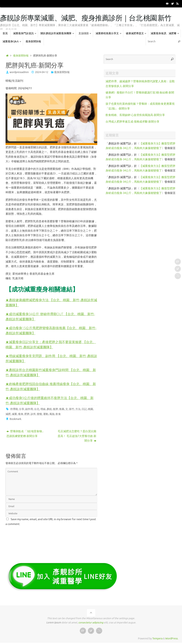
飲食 (58, 413)
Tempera (157, 638)
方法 (78, 408)
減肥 (8, 413)
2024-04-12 (42, 72)
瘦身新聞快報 (21, 56)
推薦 (62, 408)
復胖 (55, 408)
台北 (37, 408)
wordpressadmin (19, 72)
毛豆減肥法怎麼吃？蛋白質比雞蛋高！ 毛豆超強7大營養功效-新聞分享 (77, 435)
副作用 (29, 408)
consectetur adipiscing (91, 622)
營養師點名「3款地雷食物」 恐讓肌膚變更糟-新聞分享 (27, 433)
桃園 (90, 408)
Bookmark (15, 418)
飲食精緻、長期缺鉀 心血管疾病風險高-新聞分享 (135, 115)
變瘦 (39, 413)
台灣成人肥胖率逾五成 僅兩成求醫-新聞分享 (132, 122)
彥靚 (49, 408)
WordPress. (172, 638)
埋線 (43, 408)
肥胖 (27, 413)
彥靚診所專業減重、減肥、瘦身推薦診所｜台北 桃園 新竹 (86, 18)
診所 (33, 413)
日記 (84, 408)
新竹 (72, 408)
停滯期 (14, 408)
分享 (22, 408)
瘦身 (21, 413)
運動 (46, 413)
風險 (52, 413)
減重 (14, 413)
